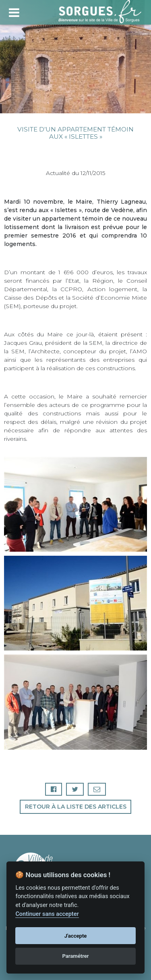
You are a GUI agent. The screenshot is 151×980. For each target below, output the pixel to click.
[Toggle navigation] (14, 11)
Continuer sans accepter (47, 914)
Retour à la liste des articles (76, 807)
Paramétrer (75, 956)
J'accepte (76, 936)
